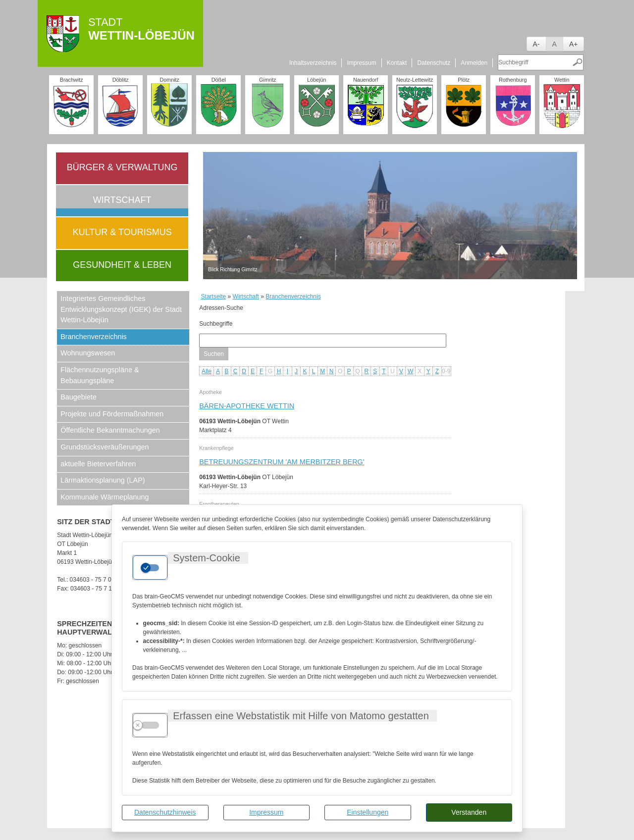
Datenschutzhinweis (165, 812)
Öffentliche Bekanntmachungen (110, 430)
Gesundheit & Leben (122, 265)
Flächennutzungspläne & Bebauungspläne (100, 375)
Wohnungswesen (88, 353)
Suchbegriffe (216, 324)
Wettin (562, 80)
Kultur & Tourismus (122, 232)
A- (536, 44)
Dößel (219, 80)
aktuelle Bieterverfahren (98, 464)
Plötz (464, 80)
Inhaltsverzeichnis (313, 63)
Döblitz (121, 80)
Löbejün (317, 80)
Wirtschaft (122, 200)
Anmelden (474, 63)
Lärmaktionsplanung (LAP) (103, 480)
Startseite (214, 296)
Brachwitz (72, 80)
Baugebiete (79, 397)
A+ (574, 44)
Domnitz (169, 80)
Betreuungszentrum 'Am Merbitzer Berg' (282, 462)
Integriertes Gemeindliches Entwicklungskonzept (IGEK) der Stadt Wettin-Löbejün (121, 309)
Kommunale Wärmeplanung (105, 497)
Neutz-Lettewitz (415, 80)
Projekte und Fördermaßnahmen (112, 414)
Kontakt (397, 63)
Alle (207, 371)
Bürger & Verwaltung (122, 167)
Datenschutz (434, 63)
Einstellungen (368, 812)
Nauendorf (366, 80)
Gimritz (267, 80)
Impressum (266, 812)
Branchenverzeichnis (94, 337)
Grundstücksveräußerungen (105, 447)
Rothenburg (513, 80)
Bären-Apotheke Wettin (247, 406)
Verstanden (469, 812)
